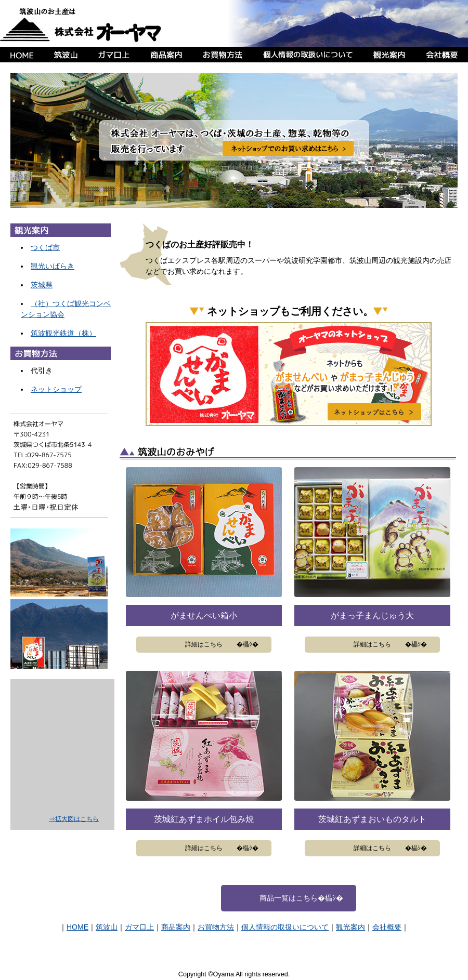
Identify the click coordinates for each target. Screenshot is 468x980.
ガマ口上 (139, 927)
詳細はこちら (204, 644)
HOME (77, 927)
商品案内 (176, 927)
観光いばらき (53, 266)
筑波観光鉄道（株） (63, 333)
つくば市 (45, 247)
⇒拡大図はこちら (74, 819)
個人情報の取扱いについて (285, 927)
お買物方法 (216, 927)
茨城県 (42, 285)
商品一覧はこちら (289, 898)
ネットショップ (56, 389)
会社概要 (387, 927)
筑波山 (107, 927)
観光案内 (350, 927)
